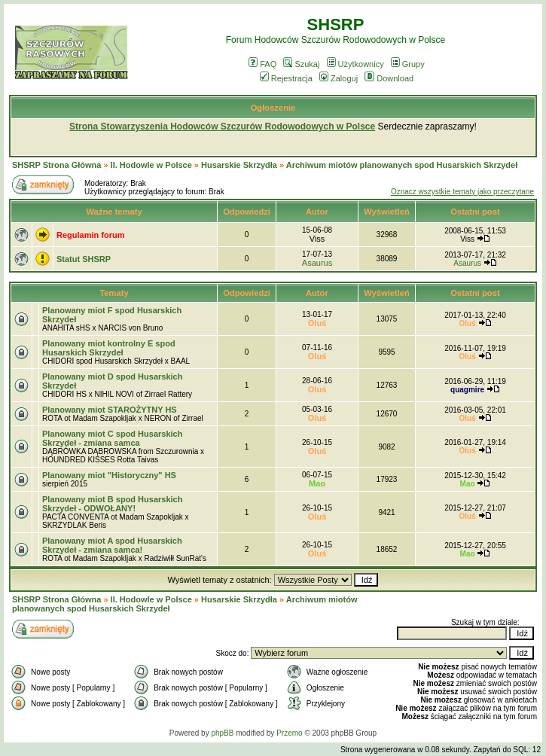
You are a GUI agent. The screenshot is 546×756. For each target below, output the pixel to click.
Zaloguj (339, 78)
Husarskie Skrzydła (240, 165)
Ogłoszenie (273, 108)
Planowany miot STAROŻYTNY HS (110, 410)
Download (389, 78)
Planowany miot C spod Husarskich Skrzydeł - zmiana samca (112, 438)
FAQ (262, 64)
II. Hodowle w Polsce (151, 165)
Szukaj (301, 64)
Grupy (408, 64)
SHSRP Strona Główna (56, 165)
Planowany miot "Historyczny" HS (109, 475)
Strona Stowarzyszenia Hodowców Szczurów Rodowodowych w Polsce (222, 127)
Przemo (289, 733)
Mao (317, 483)
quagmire (467, 390)
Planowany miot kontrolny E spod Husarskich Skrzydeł (109, 348)
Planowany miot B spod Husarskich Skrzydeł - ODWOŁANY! (112, 504)
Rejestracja (286, 78)
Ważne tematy (114, 212)
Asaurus (317, 263)
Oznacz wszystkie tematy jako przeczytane (462, 192)
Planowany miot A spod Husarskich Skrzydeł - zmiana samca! (112, 545)
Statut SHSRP (84, 259)
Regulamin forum (90, 235)
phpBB (222, 733)
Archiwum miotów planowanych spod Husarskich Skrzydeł (402, 165)
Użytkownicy (355, 64)
